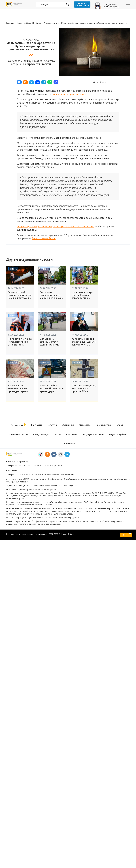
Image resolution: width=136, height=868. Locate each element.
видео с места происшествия (69, 94)
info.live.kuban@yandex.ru (51, 629)
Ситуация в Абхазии (93, 598)
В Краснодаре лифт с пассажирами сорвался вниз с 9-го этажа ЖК (55, 226)
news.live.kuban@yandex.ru (63, 638)
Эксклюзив (19, 588)
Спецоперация (49, 315)
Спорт (120, 588)
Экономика (68, 588)
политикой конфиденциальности (46, 687)
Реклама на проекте (17, 625)
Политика (52, 588)
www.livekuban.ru (62, 665)
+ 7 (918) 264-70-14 (24, 629)
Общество (79, 269)
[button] (19, 82)
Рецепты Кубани (118, 598)
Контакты (37, 588)
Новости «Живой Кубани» (29, 23)
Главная (10, 23)
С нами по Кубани (19, 598)
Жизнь (13, 269)
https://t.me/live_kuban (44, 238)
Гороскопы (69, 607)
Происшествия (51, 23)
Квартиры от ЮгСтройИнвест (82, 5)
